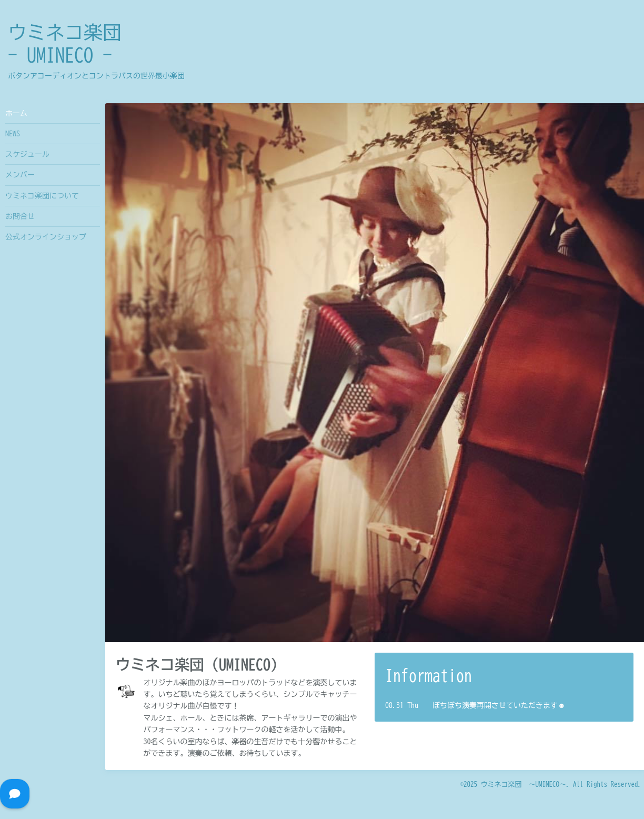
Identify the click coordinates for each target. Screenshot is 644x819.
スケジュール (27, 154)
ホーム (16, 113)
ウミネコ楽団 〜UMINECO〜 (524, 785)
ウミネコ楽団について (42, 196)
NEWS (13, 134)
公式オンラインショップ (46, 237)
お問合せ (20, 216)
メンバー (20, 175)
